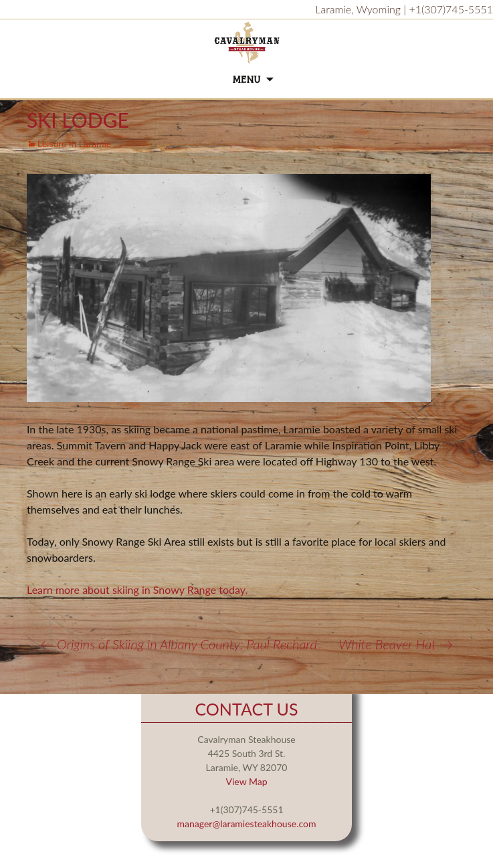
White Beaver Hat (396, 644)
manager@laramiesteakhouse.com (247, 824)
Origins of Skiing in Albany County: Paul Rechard (179, 644)
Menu (247, 80)
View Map (246, 781)
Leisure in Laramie (74, 143)
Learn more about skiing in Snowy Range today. (138, 589)
